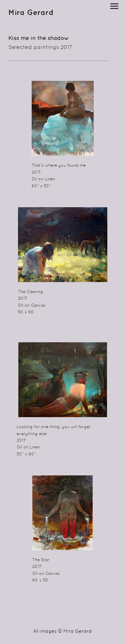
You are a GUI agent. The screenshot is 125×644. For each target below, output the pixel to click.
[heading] (31, 14)
